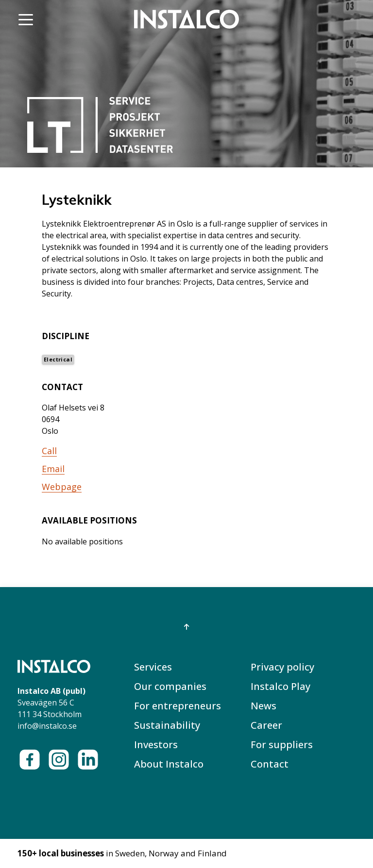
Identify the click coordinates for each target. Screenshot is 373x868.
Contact (270, 764)
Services (153, 667)
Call (49, 451)
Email (53, 469)
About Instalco (169, 764)
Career (266, 725)
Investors (156, 745)
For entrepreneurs (178, 706)
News (263, 706)
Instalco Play (280, 686)
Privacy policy (282, 667)
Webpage (62, 487)
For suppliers (282, 745)
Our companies (170, 686)
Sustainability (167, 725)
